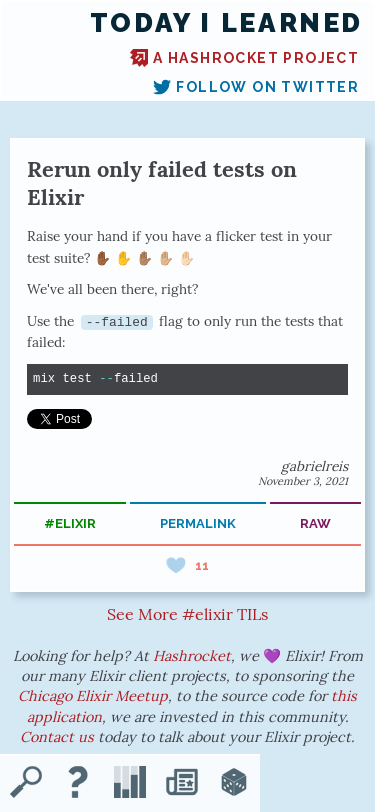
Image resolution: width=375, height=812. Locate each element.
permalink (198, 523)
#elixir (70, 523)
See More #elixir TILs (187, 614)
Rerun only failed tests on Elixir (162, 183)
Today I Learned (226, 23)
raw (315, 523)
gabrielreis (314, 466)
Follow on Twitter (256, 87)
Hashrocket (192, 656)
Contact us (57, 737)
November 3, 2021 (303, 481)
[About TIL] (78, 784)
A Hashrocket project (244, 58)
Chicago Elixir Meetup (93, 696)
